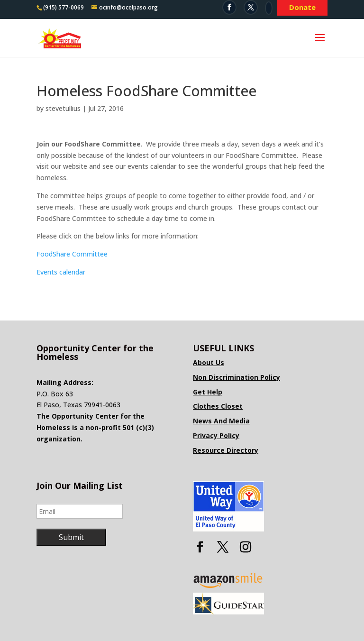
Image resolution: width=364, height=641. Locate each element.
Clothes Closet (218, 406)
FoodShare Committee (72, 254)
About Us (209, 362)
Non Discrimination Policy (237, 377)
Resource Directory (226, 450)
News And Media (221, 421)
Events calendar (61, 272)
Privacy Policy (216, 435)
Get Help (208, 392)
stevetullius (63, 108)
